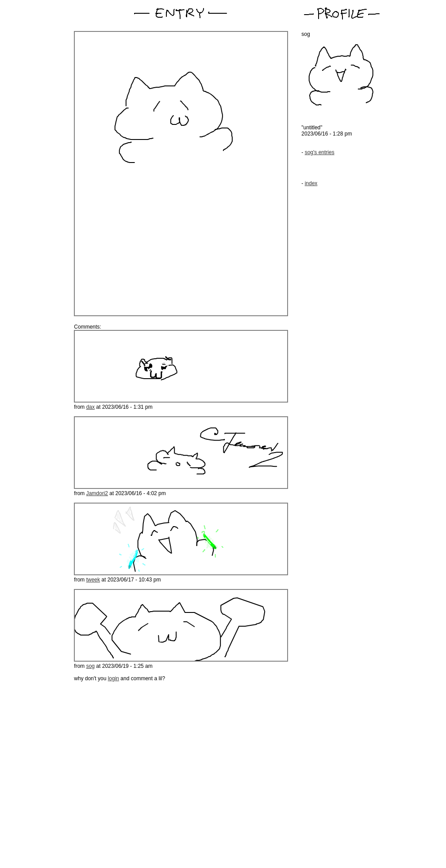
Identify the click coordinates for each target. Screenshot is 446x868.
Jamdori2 (97, 493)
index (311, 183)
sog (90, 666)
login (113, 678)
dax (90, 407)
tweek (93, 580)
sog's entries (320, 152)
